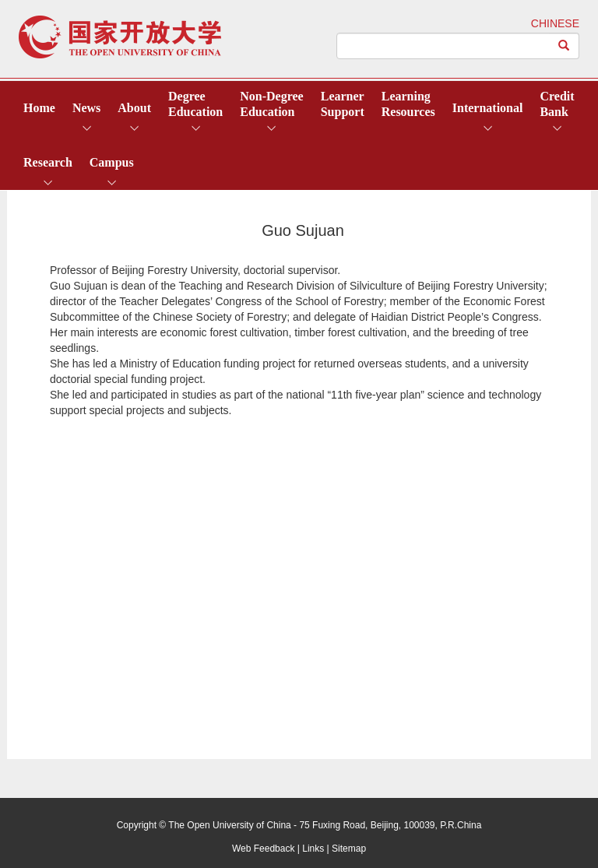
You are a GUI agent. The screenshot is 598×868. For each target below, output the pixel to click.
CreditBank (557, 104)
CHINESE (555, 23)
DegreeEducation (195, 104)
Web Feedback (264, 849)
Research (48, 162)
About (134, 108)
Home (39, 108)
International (488, 108)
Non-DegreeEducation (271, 104)
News (86, 108)
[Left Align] (564, 46)
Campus (112, 162)
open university (120, 37)
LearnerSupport (343, 104)
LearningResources (408, 104)
